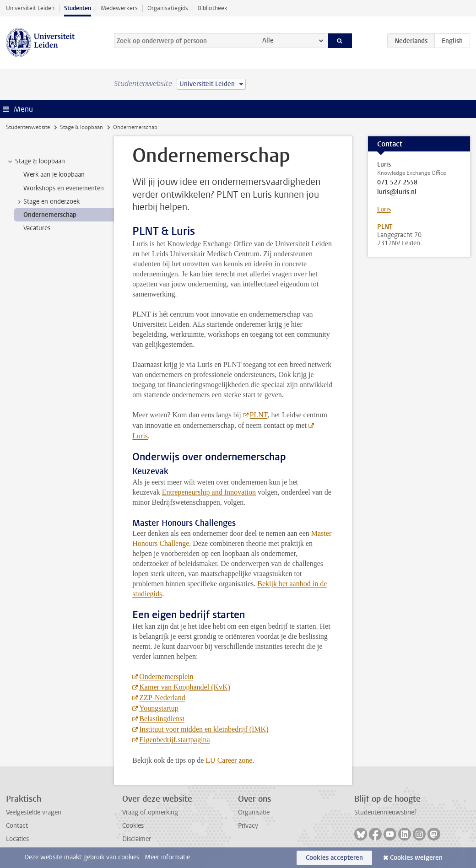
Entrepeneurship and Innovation (209, 492)
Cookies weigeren (416, 858)
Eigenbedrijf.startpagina (174, 740)
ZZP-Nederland (162, 698)
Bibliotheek (213, 8)
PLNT (259, 415)
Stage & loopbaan (81, 127)
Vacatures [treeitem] (37, 228)
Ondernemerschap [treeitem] (50, 215)
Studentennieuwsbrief (385, 812)
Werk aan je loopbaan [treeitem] (54, 175)
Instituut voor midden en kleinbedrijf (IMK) (204, 729)
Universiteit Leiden (30, 8)
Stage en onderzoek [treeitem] (47, 202)
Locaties (17, 839)
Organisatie (254, 812)
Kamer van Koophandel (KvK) (185, 687)
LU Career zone (229, 760)
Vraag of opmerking (150, 812)
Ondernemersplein (166, 677)
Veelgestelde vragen (34, 812)
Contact (17, 826)
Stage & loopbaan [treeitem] (36, 162)
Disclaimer (137, 839)
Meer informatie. (168, 857)
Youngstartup (159, 708)
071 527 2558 (397, 183)
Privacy (248, 826)
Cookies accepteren (334, 858)
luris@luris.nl (397, 192)
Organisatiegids (168, 8)
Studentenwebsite (28, 127)
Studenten (78, 8)
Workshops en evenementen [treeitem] (64, 188)
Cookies (133, 826)
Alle (268, 40)
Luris (384, 209)
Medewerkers (119, 8)
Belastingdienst (162, 719)
